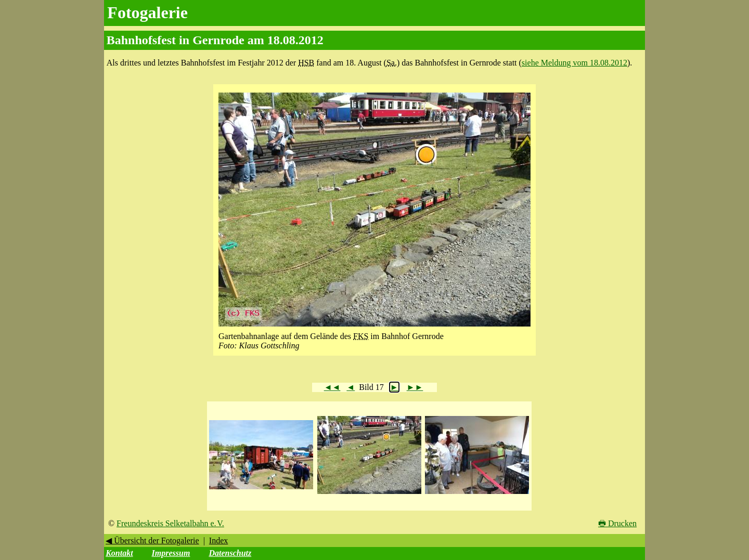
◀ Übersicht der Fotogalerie (152, 541)
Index (218, 541)
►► (415, 387)
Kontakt (119, 553)
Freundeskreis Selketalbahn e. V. (170, 523)
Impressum (171, 553)
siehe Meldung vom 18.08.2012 (574, 63)
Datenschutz (230, 553)
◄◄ (332, 387)
